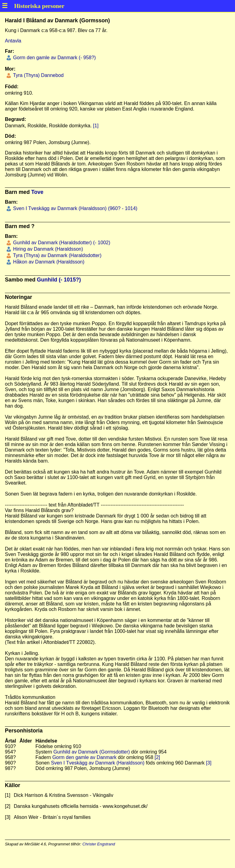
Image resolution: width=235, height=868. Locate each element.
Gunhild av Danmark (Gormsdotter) (91, 752)
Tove (37, 192)
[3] (209, 763)
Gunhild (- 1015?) (59, 280)
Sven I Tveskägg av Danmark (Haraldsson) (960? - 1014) (75, 208)
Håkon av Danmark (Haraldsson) (48, 262)
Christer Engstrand (99, 844)
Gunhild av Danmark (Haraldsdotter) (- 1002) (61, 243)
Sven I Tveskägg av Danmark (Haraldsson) (98, 763)
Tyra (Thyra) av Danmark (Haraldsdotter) (56, 255)
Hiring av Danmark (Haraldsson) (47, 249)
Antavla (13, 41)
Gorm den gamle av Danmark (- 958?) (54, 58)
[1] (96, 126)
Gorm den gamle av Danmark (84, 757)
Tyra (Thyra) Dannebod (38, 75)
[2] (157, 757)
